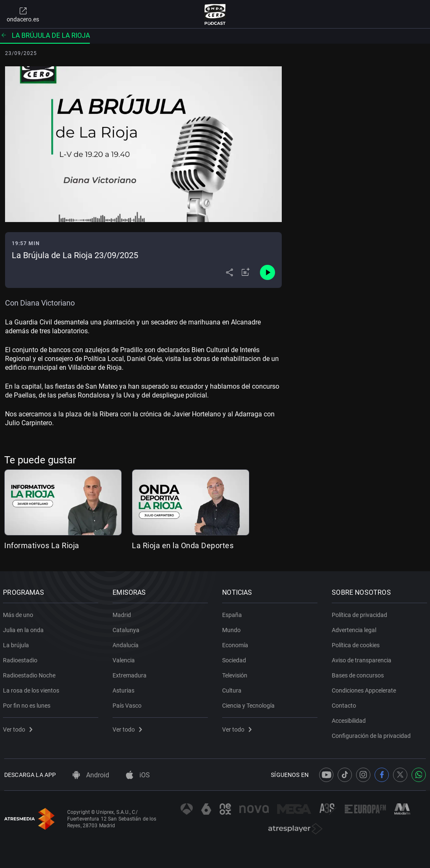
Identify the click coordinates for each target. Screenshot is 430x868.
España (233, 613)
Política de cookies (357, 643)
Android (91, 775)
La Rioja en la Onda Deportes (183, 545)
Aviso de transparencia (363, 659)
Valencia (125, 659)
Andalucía (127, 643)
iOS (138, 775)
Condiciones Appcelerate (365, 689)
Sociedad (235, 659)
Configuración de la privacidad (372, 734)
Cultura (233, 689)
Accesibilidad (350, 719)
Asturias (125, 689)
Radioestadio (21, 659)
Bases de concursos (359, 674)
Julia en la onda (25, 628)
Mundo (233, 628)
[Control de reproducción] (267, 272)
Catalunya (127, 628)
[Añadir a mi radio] (246, 272)
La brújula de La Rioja (45, 35)
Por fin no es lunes (28, 704)
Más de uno (19, 613)
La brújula (17, 643)
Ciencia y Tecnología (250, 704)
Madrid (123, 613)
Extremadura (131, 674)
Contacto (345, 704)
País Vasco (128, 704)
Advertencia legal (355, 628)
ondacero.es (23, 14)
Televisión (236, 674)
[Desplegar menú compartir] (229, 272)
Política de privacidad (361, 613)
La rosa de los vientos (32, 689)
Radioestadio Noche (30, 674)
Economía (236, 643)
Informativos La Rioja (42, 545)
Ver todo (19, 728)
